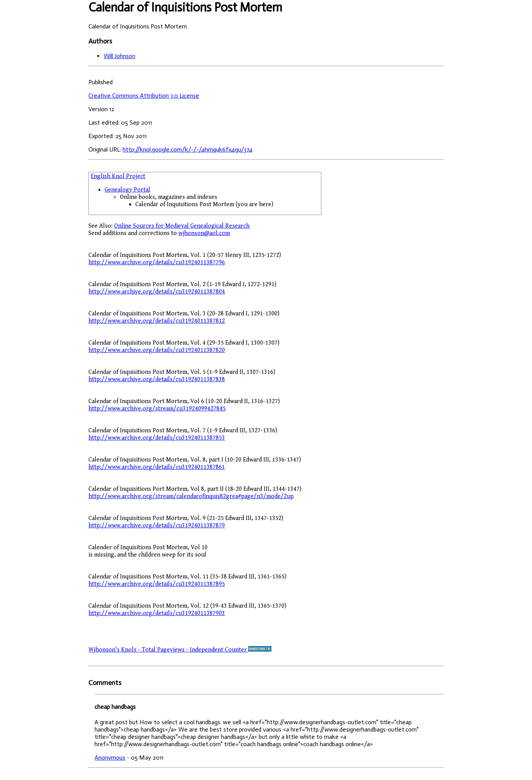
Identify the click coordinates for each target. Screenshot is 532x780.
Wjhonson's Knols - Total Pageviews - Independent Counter (180, 650)
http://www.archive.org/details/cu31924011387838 (157, 379)
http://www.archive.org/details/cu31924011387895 (157, 584)
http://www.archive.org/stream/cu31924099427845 (157, 409)
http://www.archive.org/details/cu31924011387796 (157, 262)
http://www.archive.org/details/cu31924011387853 (157, 438)
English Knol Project (118, 176)
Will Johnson (120, 56)
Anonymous (110, 757)
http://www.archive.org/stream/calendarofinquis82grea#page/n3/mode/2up (191, 496)
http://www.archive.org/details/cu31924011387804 (157, 292)
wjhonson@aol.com (204, 233)
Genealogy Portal (127, 190)
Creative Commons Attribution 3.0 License (144, 96)
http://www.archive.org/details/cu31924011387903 (157, 613)
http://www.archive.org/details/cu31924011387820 (157, 350)
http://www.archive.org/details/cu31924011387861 (157, 467)
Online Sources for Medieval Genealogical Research (182, 226)
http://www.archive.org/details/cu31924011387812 (157, 321)
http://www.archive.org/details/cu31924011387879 (157, 526)
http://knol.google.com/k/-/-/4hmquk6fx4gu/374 (188, 149)
